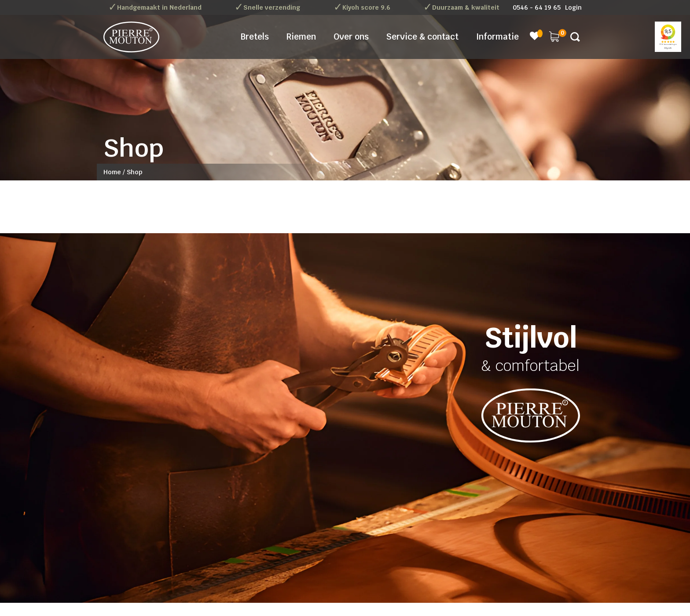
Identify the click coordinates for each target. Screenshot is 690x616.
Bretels (255, 37)
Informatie (497, 37)
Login (573, 7)
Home (112, 172)
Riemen (301, 37)
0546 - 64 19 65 (537, 7)
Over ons (351, 37)
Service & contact (422, 37)
